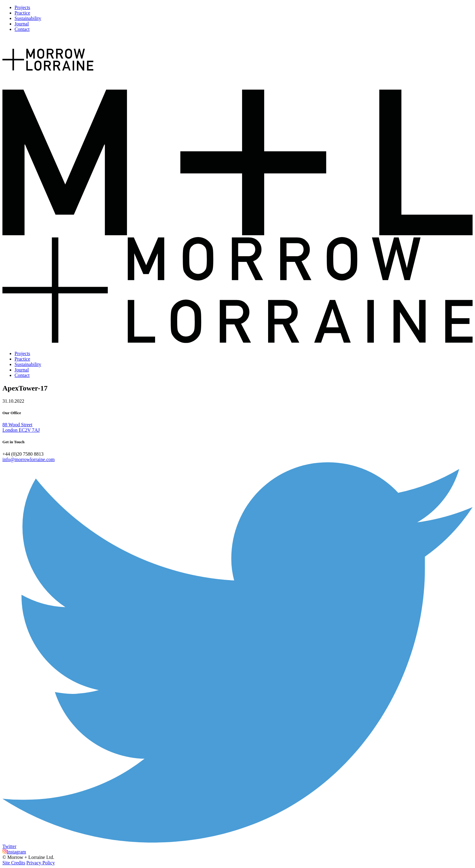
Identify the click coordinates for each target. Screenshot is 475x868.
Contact (22, 29)
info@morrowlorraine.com (28, 459)
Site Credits (14, 863)
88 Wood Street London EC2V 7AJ (21, 427)
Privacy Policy (41, 863)
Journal (22, 24)
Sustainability (28, 18)
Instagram (14, 852)
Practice (22, 13)
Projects (22, 7)
